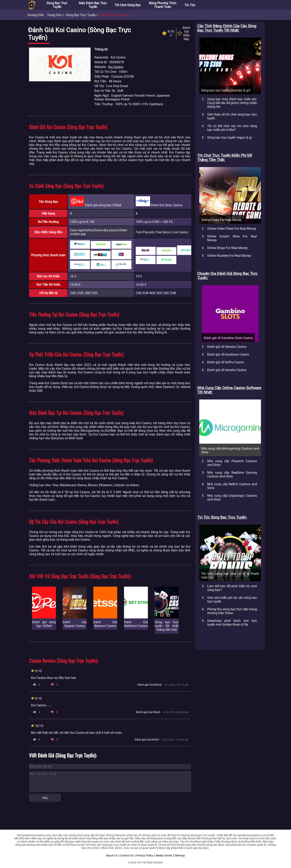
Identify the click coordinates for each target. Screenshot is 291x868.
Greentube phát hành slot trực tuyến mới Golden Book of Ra (232, 623)
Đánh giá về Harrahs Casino (227, 370)
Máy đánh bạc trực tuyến (93, 5)
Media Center (164, 855)
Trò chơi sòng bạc (128, 5)
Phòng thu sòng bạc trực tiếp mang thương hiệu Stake (232, 611)
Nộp (45, 798)
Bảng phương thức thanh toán (163, 5)
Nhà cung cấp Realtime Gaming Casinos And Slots (232, 474)
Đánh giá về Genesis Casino (227, 347)
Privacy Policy (145, 855)
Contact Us (127, 855)
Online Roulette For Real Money (229, 256)
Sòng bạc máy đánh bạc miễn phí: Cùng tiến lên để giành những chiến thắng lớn (232, 103)
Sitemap (180, 855)
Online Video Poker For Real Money (232, 229)
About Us (112, 855)
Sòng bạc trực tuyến (57, 5)
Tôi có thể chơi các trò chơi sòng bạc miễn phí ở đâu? (232, 128)
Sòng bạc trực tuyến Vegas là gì (229, 138)
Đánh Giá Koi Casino (114, 15)
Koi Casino (116, 67)
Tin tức (190, 5)
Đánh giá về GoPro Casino (226, 362)
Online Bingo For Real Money (228, 248)
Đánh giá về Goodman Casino (228, 354)
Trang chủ (54, 15)
